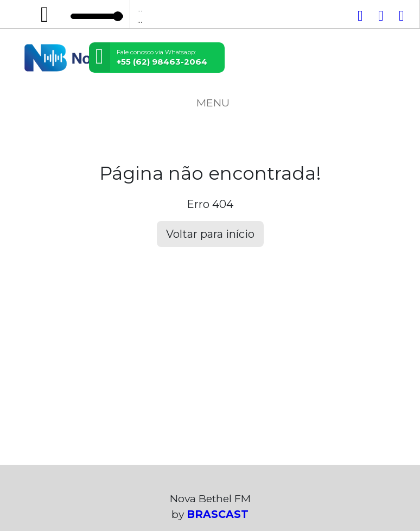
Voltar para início (210, 234)
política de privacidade (275, 476)
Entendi (42, 502)
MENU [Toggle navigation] (210, 103)
